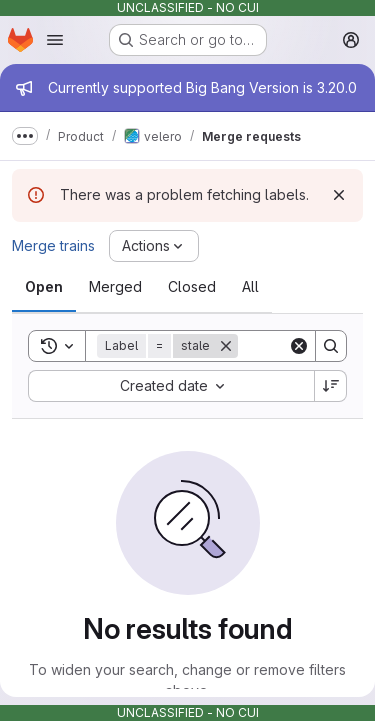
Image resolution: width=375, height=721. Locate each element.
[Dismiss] (339, 195)
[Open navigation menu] (55, 40)
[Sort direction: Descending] (331, 386)
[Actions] (154, 246)
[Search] (331, 346)
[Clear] (299, 346)
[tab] (44, 287)
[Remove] (226, 346)
